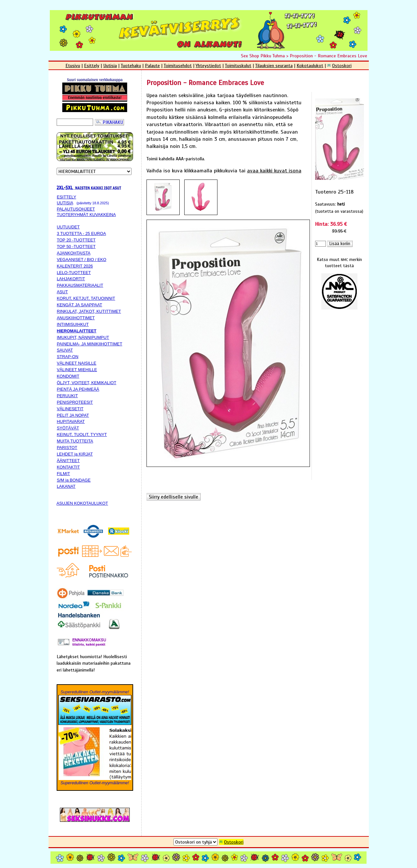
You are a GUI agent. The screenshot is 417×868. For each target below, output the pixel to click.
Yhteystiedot (208, 65)
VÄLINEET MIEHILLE (77, 370)
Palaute (152, 65)
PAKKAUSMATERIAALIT (80, 285)
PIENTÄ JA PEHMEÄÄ (78, 389)
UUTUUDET (68, 227)
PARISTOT (67, 448)
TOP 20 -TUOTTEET (76, 240)
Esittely (92, 65)
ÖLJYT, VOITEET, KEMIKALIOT (87, 383)
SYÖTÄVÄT (68, 428)
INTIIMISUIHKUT (73, 324)
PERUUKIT (68, 396)
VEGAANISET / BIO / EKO (82, 260)
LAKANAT (66, 486)
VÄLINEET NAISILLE (77, 363)
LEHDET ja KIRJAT (75, 454)
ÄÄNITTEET (68, 461)
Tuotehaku (131, 65)
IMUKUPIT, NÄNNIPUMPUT (83, 337)
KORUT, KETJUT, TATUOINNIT (86, 298)
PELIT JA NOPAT (73, 415)
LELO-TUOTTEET (74, 273)
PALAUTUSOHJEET (76, 209)
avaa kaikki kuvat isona (274, 171)
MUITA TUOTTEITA (75, 441)
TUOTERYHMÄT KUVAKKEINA (86, 215)
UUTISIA (65, 203)
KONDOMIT (68, 376)
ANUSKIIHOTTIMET (76, 318)
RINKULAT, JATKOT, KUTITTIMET (89, 311)
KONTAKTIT (69, 467)
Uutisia (110, 65)
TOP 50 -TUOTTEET (76, 246)
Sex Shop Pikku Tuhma (263, 56)
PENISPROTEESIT (75, 402)
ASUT (63, 292)
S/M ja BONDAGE (74, 480)
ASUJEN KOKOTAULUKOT (82, 503)
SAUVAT (65, 350)
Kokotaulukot (310, 65)
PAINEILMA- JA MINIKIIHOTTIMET (90, 344)
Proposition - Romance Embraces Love (328, 56)
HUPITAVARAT (71, 421)
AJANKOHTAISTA (74, 253)
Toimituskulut (238, 65)
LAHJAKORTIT (71, 279)
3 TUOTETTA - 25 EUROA (82, 233)
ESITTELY (67, 197)
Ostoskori (342, 65)
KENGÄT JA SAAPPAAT (80, 305)
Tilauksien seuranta (274, 65)
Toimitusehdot (178, 65)
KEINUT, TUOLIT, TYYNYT (82, 434)
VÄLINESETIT (70, 409)
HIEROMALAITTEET (77, 331)
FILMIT (64, 474)
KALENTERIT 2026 (75, 266)
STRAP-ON (68, 357)
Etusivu (73, 65)
